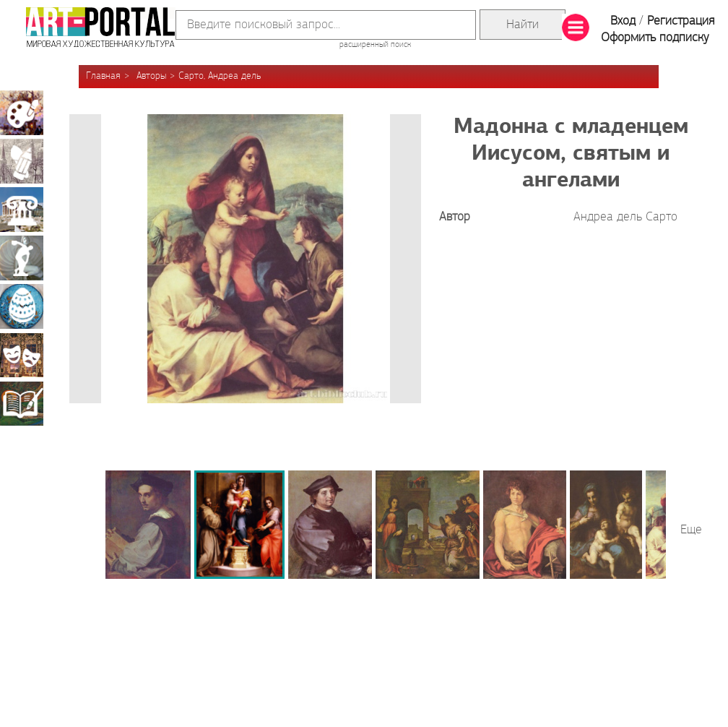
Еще (691, 530)
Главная (103, 76)
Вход (623, 21)
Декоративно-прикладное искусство (22, 306)
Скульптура (22, 258)
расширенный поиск (375, 45)
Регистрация (681, 21)
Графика (22, 161)
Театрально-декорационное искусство (22, 355)
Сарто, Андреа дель (220, 76)
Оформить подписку (655, 38)
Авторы (151, 76)
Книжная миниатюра (22, 403)
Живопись (22, 113)
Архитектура (22, 210)
